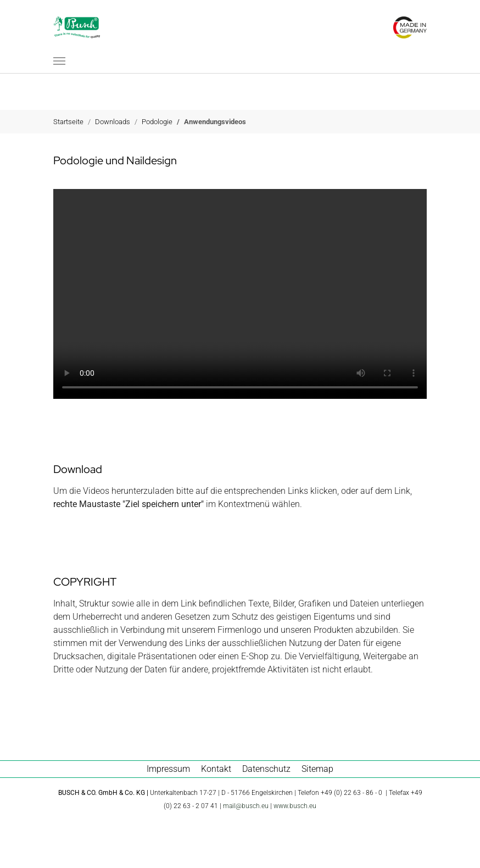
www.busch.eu (295, 806)
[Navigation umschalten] (59, 61)
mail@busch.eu (246, 806)
